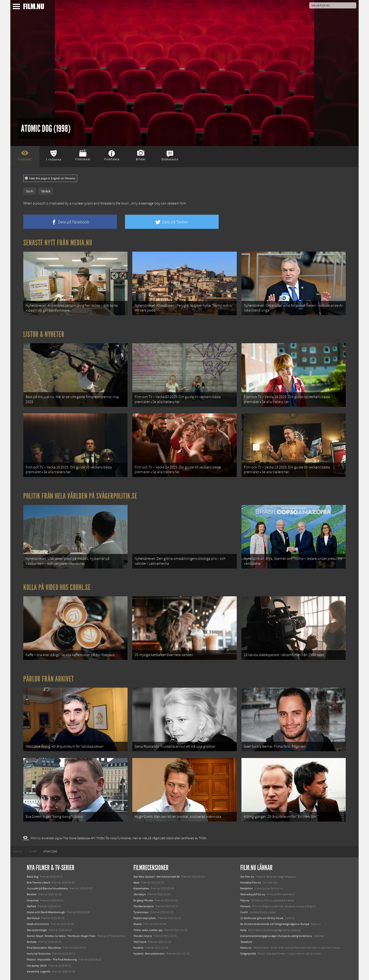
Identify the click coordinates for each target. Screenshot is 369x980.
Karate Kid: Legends (39, 972)
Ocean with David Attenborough (46, 912)
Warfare (31, 906)
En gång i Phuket (143, 900)
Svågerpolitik (248, 954)
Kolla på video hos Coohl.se (57, 587)
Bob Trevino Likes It (38, 883)
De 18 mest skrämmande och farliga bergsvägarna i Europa (275, 924)
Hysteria (138, 948)
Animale (32, 942)
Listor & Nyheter (44, 334)
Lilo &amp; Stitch (37, 966)
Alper (136, 883)
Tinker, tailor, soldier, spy (148, 930)
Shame (138, 924)
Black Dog (33, 877)
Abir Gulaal (33, 918)
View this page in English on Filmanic (50, 178)
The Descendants (144, 906)
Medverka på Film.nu (253, 894)
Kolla (243, 930)
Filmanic (245, 906)
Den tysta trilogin (37, 930)
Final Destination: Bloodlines (44, 948)
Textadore (246, 942)
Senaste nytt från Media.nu (58, 243)
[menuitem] (18, 852)
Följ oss (245, 900)
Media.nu (246, 948)
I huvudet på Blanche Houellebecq (47, 888)
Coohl (244, 912)
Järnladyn (140, 894)
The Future (140, 942)
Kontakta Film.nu (251, 883)
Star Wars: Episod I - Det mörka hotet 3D (156, 877)
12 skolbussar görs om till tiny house (262, 918)
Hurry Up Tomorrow (39, 954)
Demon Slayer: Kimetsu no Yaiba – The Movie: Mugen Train (61, 936)
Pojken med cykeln (145, 918)
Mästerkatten (141, 888)
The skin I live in (143, 936)
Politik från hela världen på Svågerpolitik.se (80, 496)
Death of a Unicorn (38, 924)
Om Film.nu (247, 877)
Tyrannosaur (141, 912)
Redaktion (247, 888)
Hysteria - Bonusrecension (149, 954)
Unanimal (33, 900)
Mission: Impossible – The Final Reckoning (52, 960)
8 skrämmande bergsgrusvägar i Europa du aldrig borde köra (276, 936)
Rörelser (32, 894)
